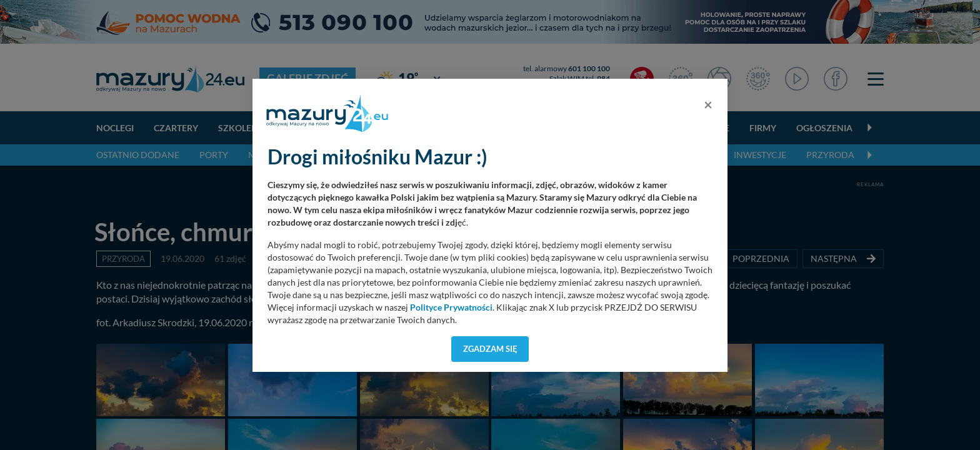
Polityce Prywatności (451, 307)
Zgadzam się (490, 349)
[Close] (708, 104)
